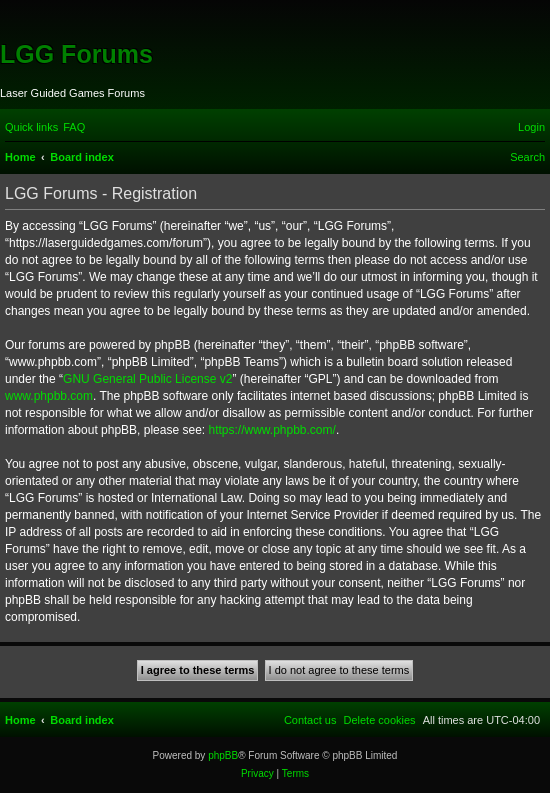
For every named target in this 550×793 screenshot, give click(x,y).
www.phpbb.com (49, 396)
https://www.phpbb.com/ (271, 430)
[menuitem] (74, 127)
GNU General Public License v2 (147, 379)
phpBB (223, 755)
